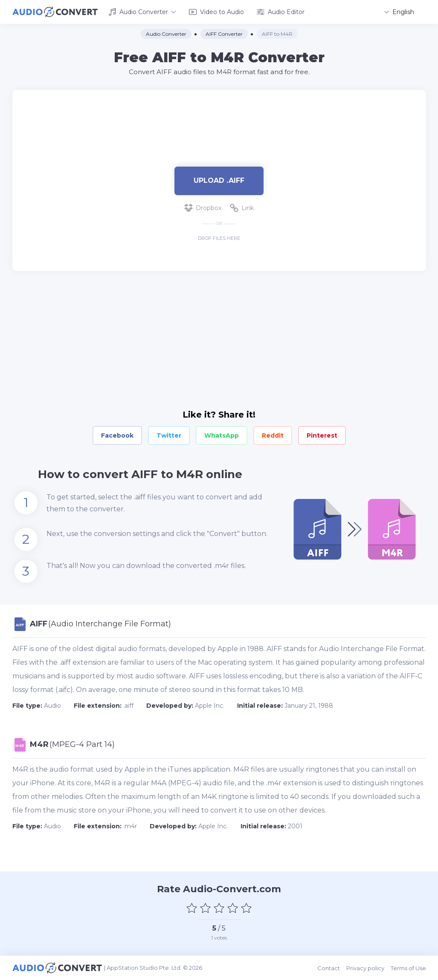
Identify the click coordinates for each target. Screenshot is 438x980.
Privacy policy (365, 968)
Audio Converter (142, 12)
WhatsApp (222, 435)
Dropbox (203, 208)
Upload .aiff (219, 180)
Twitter (169, 435)
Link (242, 208)
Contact (329, 968)
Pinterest (322, 435)
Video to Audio (216, 12)
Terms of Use (408, 968)
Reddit (273, 435)
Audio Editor (281, 12)
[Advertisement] (219, 118)
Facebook (117, 435)
